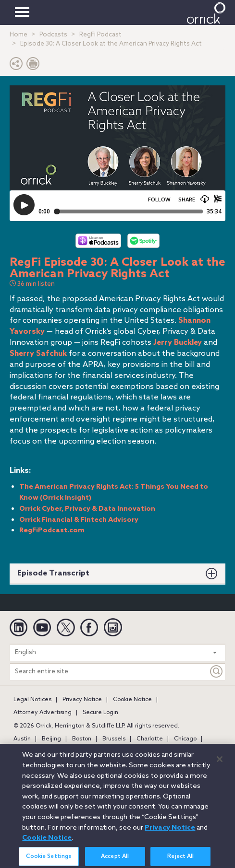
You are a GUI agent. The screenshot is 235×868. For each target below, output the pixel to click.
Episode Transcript (53, 573)
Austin (22, 739)
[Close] (220, 765)
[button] (16, 66)
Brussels (114, 739)
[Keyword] (217, 672)
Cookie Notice (132, 700)
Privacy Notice (82, 700)
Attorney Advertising (43, 713)
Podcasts (53, 35)
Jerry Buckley (178, 343)
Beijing (51, 739)
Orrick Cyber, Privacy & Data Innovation (87, 509)
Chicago (185, 739)
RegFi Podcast (100, 35)
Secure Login (100, 713)
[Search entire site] (109, 672)
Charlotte (150, 739)
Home (19, 35)
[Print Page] (33, 66)
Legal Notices (32, 700)
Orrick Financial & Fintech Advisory (79, 520)
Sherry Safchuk (38, 354)
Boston (82, 739)
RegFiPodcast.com (52, 531)
